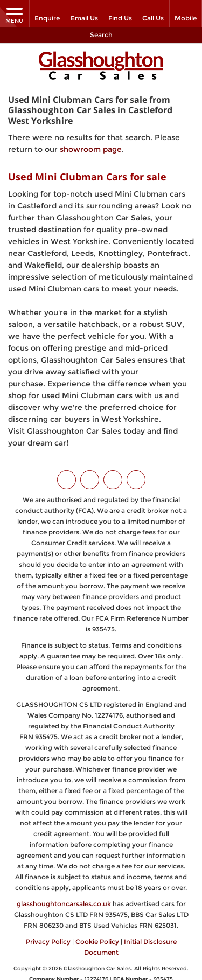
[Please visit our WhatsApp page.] (136, 479)
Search (101, 35)
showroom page (91, 148)
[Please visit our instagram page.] (113, 479)
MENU (14, 15)
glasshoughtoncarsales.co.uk (64, 903)
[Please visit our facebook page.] (90, 479)
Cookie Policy (97, 941)
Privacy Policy (48, 941)
